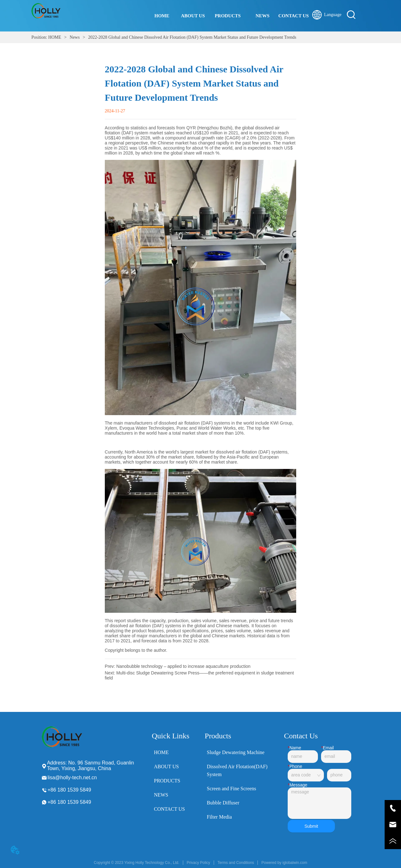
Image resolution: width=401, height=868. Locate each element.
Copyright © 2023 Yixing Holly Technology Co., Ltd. (136, 863)
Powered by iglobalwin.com (284, 863)
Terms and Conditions (236, 863)
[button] (228, 16)
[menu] (228, 16)
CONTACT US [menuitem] (294, 16)
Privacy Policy (198, 863)
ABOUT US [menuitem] (193, 16)
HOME (55, 37)
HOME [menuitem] (162, 16)
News (75, 37)
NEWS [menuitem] (263, 16)
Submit (311, 826)
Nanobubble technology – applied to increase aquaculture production (183, 666)
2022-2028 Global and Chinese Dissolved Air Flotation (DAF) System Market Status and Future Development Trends (192, 37)
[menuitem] (228, 16)
